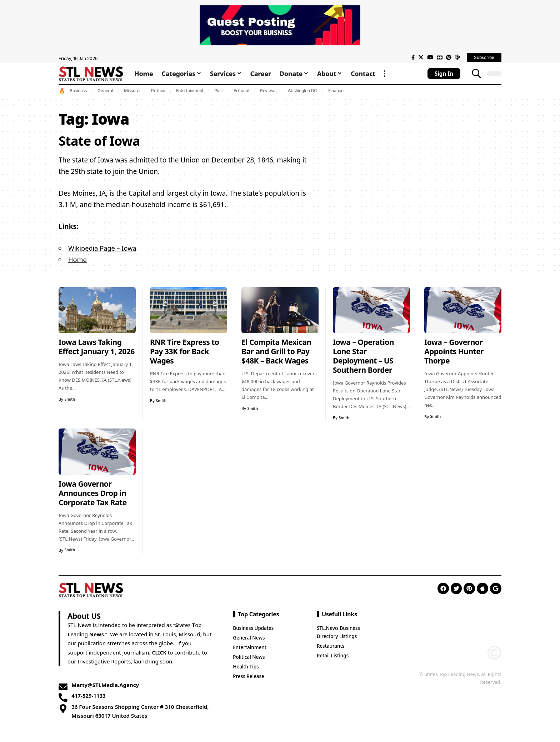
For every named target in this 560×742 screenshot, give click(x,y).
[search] (476, 74)
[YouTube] (430, 57)
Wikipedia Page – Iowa (104, 248)
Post (219, 91)
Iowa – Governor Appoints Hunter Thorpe (454, 351)
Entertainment (190, 91)
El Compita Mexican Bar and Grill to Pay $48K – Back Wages (276, 351)
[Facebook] (413, 57)
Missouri (132, 91)
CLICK (160, 652)
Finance (336, 91)
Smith (70, 399)
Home (78, 260)
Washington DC (302, 91)
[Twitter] (421, 57)
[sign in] (444, 74)
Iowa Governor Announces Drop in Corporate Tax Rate (93, 493)
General (105, 91)
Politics (158, 91)
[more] (385, 74)
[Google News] (440, 57)
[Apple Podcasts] (457, 57)
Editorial (241, 91)
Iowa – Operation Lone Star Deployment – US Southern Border (363, 356)
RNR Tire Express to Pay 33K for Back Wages (184, 351)
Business (78, 91)
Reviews (268, 91)
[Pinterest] (449, 57)
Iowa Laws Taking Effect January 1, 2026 (97, 347)
